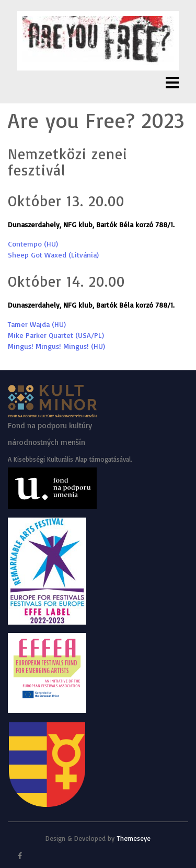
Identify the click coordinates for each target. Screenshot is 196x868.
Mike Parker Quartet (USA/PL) (56, 335)
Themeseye (132, 838)
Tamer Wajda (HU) (37, 324)
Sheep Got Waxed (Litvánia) (53, 255)
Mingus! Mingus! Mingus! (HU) (56, 346)
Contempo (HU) (33, 244)
